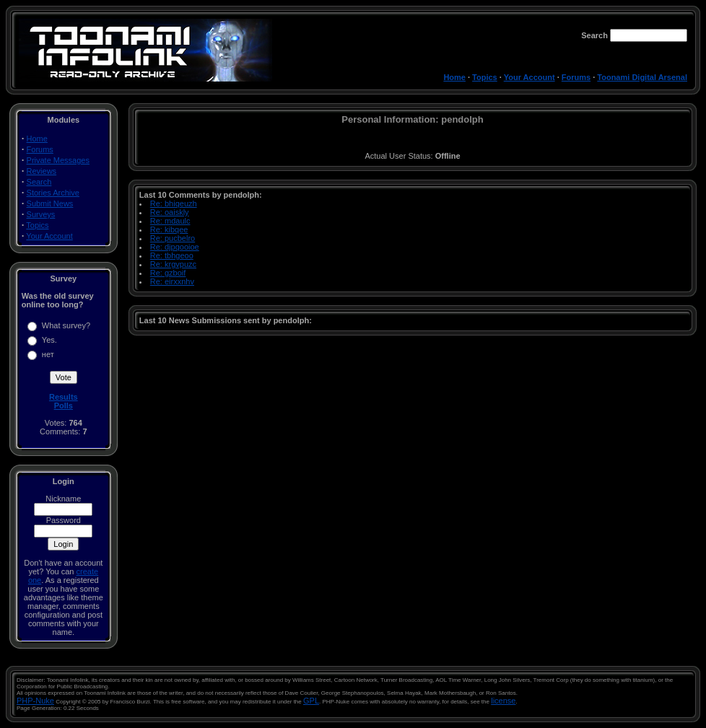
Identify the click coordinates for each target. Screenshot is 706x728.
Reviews (42, 171)
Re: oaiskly (170, 212)
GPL (311, 701)
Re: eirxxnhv (172, 281)
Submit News (50, 203)
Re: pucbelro (173, 238)
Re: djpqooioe (175, 247)
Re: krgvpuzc (173, 264)
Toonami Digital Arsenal (642, 77)
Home (454, 77)
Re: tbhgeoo (172, 255)
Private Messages (58, 160)
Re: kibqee (169, 229)
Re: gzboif (168, 273)
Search (39, 182)
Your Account (529, 77)
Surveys (41, 214)
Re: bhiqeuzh (174, 203)
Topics (485, 77)
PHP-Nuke (35, 701)
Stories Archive (53, 193)
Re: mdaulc (170, 221)
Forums (576, 77)
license (503, 701)
